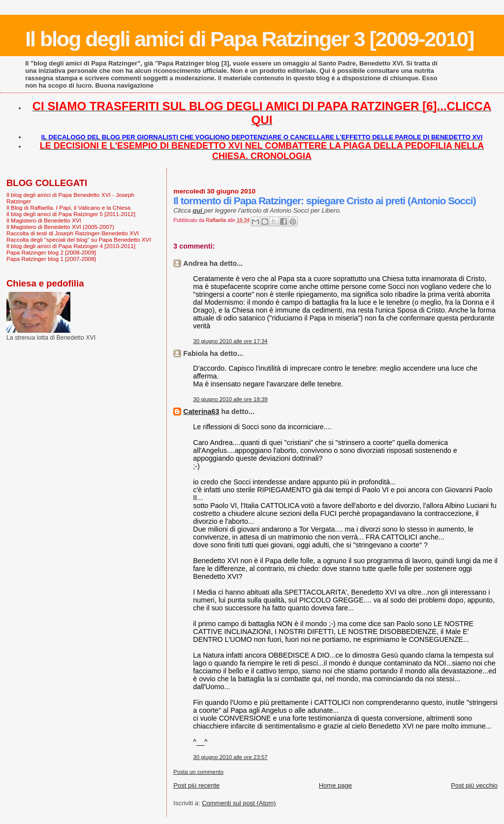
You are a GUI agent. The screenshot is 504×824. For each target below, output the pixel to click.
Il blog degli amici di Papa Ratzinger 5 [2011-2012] (71, 214)
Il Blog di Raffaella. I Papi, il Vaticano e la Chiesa (68, 207)
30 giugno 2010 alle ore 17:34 (230, 341)
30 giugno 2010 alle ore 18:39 (230, 399)
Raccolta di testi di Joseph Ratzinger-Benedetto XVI (73, 233)
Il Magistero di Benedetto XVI (44, 220)
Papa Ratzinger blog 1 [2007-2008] (51, 259)
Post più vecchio (474, 785)
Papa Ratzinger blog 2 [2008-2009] (51, 252)
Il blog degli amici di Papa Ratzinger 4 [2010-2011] (71, 246)
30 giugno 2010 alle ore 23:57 (230, 757)
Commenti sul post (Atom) (239, 803)
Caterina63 (201, 412)
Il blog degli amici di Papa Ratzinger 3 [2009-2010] (249, 39)
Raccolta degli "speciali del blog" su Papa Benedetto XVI (79, 239)
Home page (335, 785)
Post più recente (196, 785)
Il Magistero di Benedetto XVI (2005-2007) (60, 227)
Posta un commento (198, 772)
